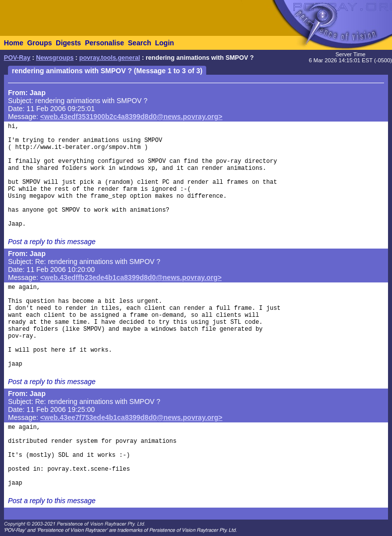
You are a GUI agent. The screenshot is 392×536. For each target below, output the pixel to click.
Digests (68, 43)
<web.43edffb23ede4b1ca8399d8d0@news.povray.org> (131, 277)
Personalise (104, 43)
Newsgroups (55, 58)
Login (164, 43)
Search (140, 43)
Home (14, 43)
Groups (39, 43)
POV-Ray (17, 58)
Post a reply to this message (52, 242)
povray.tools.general (110, 58)
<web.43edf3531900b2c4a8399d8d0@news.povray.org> (131, 117)
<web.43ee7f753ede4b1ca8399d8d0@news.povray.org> (131, 417)
